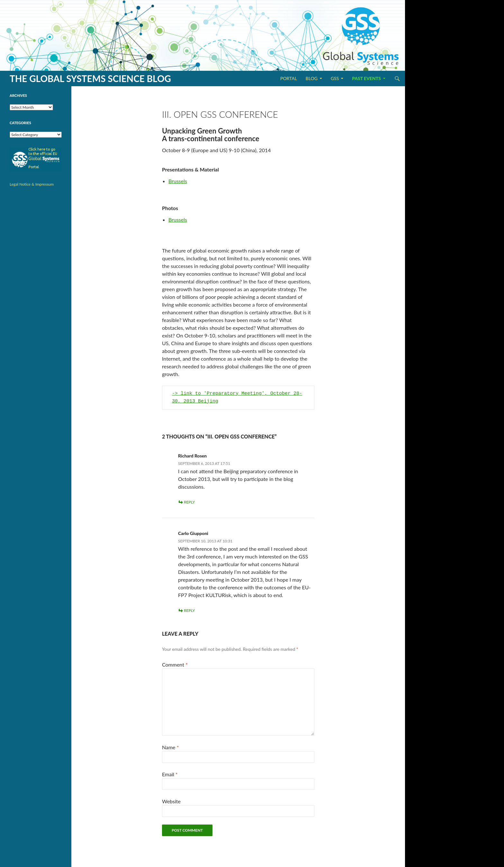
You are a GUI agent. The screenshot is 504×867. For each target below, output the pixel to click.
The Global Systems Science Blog (90, 78)
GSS (335, 78)
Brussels (178, 181)
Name (170, 747)
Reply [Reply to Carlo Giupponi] (189, 610)
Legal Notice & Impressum (32, 184)
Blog (312, 78)
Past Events (366, 78)
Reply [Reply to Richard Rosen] (189, 502)
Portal (289, 78)
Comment (175, 664)
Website (171, 801)
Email (170, 774)
